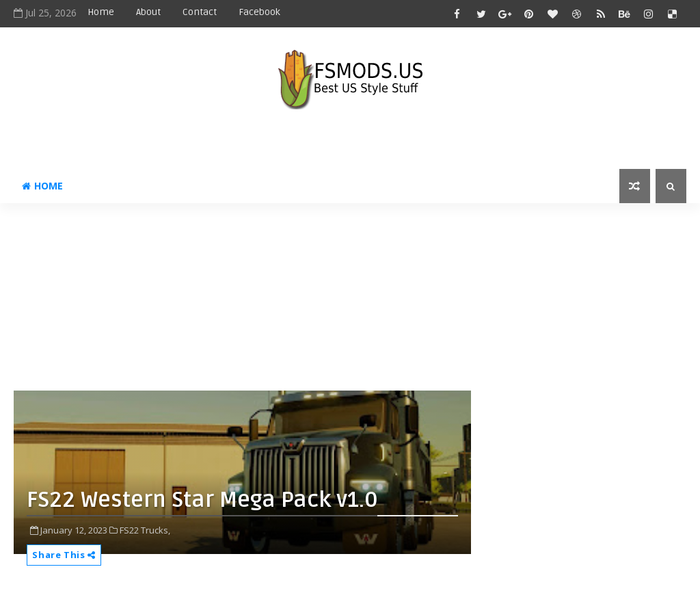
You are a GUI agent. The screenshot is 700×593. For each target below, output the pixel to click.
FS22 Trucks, (145, 530)
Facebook (259, 12)
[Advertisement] (345, 302)
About (148, 12)
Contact (200, 12)
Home (101, 12)
